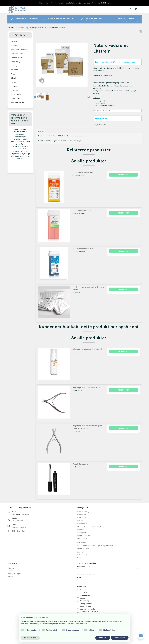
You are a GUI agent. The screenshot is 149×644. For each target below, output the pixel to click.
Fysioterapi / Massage (19, 50)
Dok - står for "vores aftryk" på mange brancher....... (96, 546)
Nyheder (14, 41)
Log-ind (80, 552)
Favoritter (11, 571)
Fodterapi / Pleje (17, 54)
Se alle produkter (17, 102)
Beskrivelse (40, 131)
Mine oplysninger (14, 574)
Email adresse (83, 567)
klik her (107, 3)
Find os (80, 520)
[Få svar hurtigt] (141, 636)
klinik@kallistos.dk (19, 527)
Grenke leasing (83, 515)
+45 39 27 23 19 (17, 521)
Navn (79, 578)
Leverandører (82, 523)
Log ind (10, 577)
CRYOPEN (15, 70)
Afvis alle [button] (103, 638)
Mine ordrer (12, 568)
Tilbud (13, 78)
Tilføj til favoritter (100, 125)
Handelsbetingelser (85, 535)
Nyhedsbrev (82, 517)
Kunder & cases (83, 548)
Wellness (15, 46)
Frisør (13, 74)
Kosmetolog (16, 62)
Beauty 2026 (82, 538)
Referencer (81, 543)
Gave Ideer (15, 90)
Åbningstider (82, 533)
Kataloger (15, 86)
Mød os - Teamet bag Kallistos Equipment (93, 527)
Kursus (14, 82)
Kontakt (80, 530)
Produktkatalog (83, 512)
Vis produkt (124, 175)
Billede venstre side (85, 555)
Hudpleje (14, 66)
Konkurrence (16, 94)
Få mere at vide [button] (30, 638)
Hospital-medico (17, 58)
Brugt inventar (17, 98)
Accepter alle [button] (120, 638)
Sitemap (80, 558)
